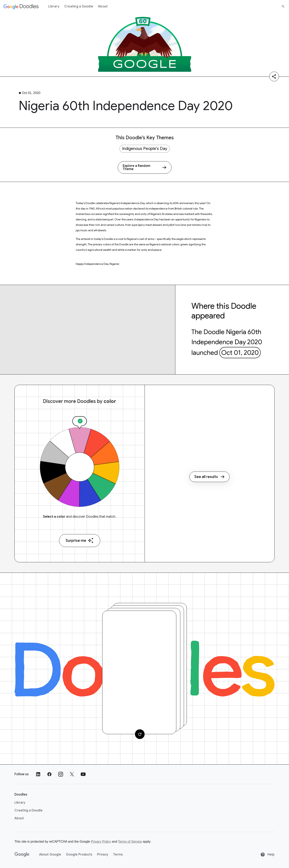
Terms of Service (130, 842)
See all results (209, 477)
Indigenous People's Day (145, 149)
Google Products (79, 855)
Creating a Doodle (79, 6)
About (103, 6)
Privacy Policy (101, 842)
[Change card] (140, 734)
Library (54, 6)
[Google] (22, 855)
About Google (50, 855)
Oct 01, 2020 (240, 353)
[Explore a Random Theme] (145, 167)
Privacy (103, 855)
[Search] (283, 6)
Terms (118, 855)
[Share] (274, 76)
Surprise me (80, 540)
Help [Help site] (267, 855)
